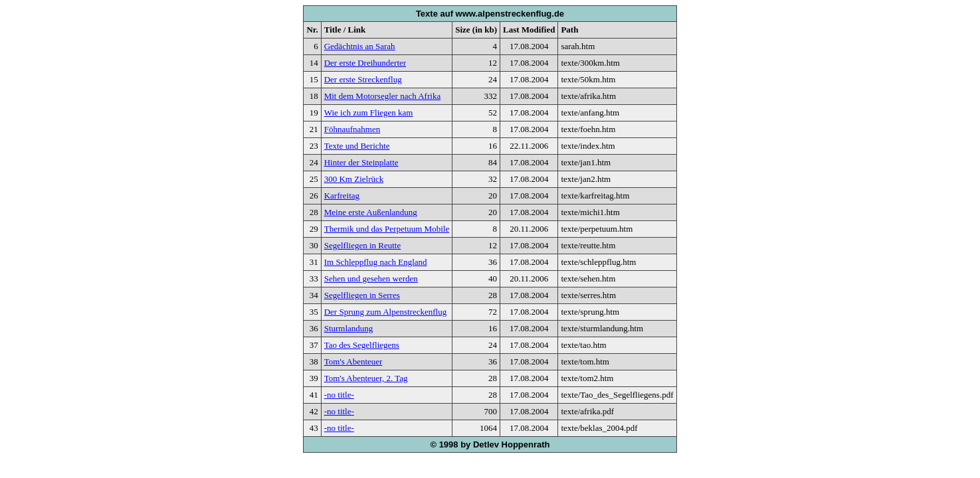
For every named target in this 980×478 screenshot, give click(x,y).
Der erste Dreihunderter (365, 63)
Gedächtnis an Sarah (360, 46)
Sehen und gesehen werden (371, 279)
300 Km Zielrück (354, 179)
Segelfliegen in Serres (362, 295)
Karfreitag (342, 196)
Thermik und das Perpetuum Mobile (387, 229)
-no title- (339, 395)
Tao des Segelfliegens (362, 345)
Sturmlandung (349, 328)
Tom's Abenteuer (353, 361)
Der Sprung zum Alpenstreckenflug (385, 312)
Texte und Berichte (357, 146)
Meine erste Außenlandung (371, 212)
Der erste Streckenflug (363, 79)
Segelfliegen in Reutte (363, 245)
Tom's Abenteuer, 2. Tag (366, 378)
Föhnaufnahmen (352, 129)
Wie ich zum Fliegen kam (369, 113)
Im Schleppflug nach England (376, 262)
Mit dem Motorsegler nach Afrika (382, 96)
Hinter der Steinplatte (361, 162)
